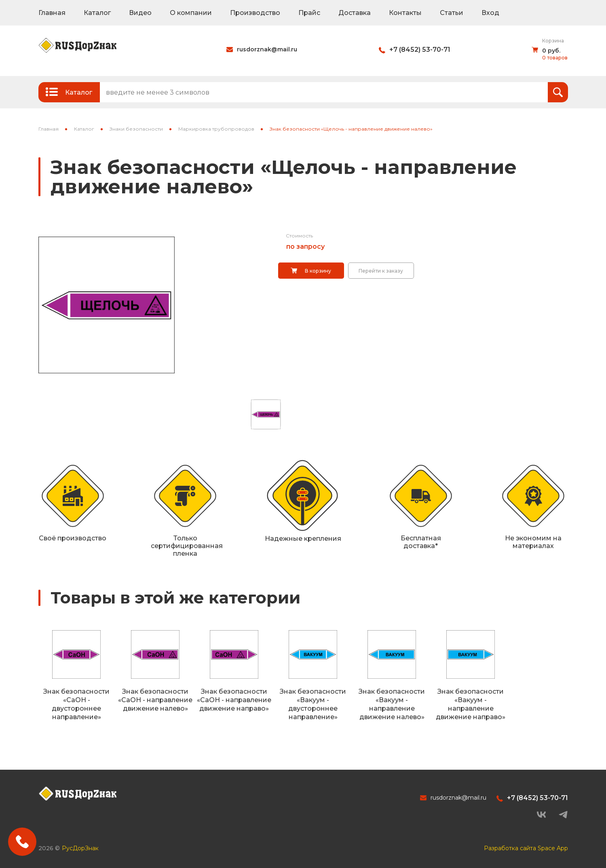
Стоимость (299, 236)
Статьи (452, 13)
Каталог (97, 13)
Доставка (355, 13)
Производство (255, 13)
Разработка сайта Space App (526, 848)
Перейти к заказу (381, 271)
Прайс (309, 13)
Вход (490, 13)
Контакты (405, 13)
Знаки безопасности (136, 129)
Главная (52, 13)
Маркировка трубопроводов (216, 129)
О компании (191, 13)
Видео (140, 13)
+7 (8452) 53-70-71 (420, 50)
